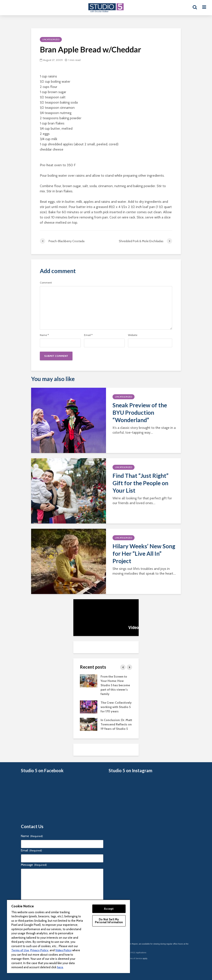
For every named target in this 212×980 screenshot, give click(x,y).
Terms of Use (20, 950)
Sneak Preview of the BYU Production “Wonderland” (140, 413)
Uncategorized (51, 39)
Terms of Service (135, 958)
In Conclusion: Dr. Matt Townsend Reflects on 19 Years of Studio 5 (116, 724)
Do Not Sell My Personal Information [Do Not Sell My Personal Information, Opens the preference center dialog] (109, 921)
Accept (109, 909)
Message (34, 865)
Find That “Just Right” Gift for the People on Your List (140, 483)
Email (88, 335)
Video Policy (63, 950)
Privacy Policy (39, 950)
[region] (68, 936)
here (60, 967)
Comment (46, 283)
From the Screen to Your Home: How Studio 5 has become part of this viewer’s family (115, 685)
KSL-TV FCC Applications (135, 953)
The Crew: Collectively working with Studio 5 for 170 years (116, 707)
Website (133, 335)
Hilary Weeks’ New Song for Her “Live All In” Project (144, 554)
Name (44, 335)
